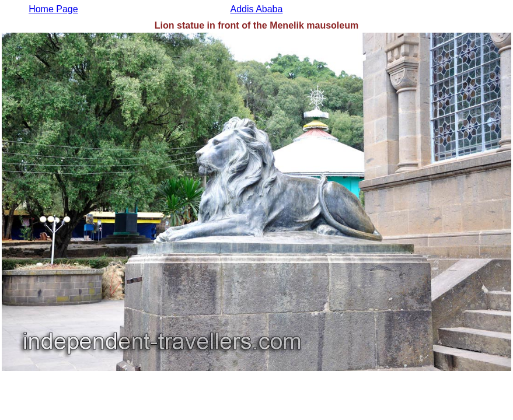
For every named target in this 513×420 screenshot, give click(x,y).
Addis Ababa (257, 9)
